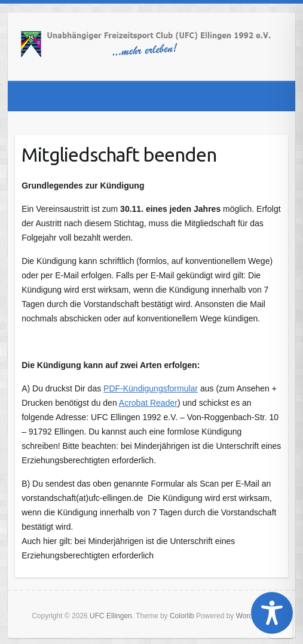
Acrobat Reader (148, 403)
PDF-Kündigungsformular (151, 388)
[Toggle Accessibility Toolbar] (272, 613)
